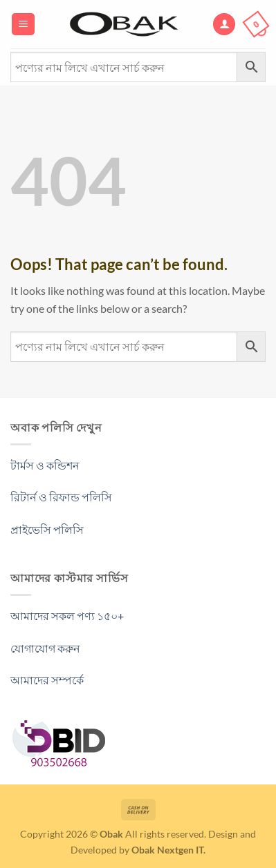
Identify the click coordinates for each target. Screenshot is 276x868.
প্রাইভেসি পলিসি (47, 529)
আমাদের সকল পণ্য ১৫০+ (67, 616)
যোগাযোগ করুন (45, 648)
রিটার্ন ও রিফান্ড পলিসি (61, 497)
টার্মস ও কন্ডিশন (45, 465)
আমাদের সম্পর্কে (47, 680)
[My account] (224, 25)
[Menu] (23, 25)
